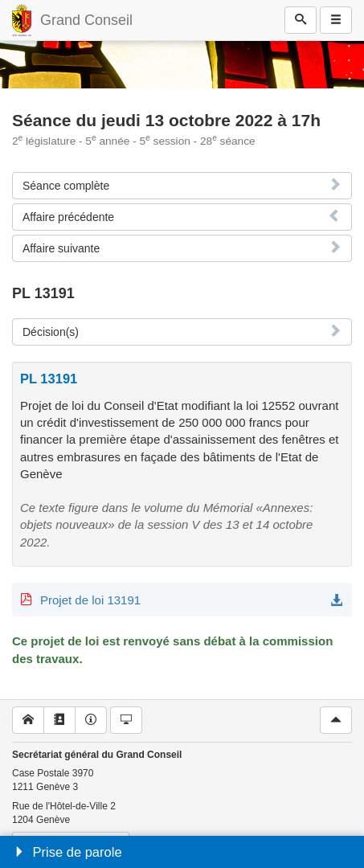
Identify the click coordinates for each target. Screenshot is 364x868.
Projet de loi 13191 (90, 600)
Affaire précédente (68, 217)
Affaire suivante (61, 248)
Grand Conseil (86, 20)
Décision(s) (51, 332)
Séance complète (66, 186)
